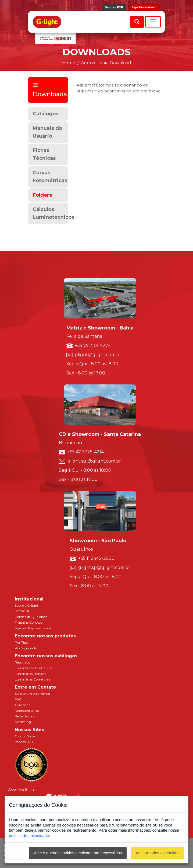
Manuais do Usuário (47, 132)
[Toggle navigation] (153, 22)
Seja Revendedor (145, 7)
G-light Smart (26, 736)
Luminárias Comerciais (33, 679)
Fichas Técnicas (44, 154)
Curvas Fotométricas (50, 177)
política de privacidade (29, 836)
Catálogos (46, 114)
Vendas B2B (114, 7)
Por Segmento (26, 648)
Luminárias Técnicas (30, 674)
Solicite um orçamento (32, 694)
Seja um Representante (33, 628)
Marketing (23, 722)
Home (69, 63)
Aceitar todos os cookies (158, 853)
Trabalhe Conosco (29, 622)
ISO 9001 (22, 611)
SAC (18, 699)
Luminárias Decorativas (33, 668)
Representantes (27, 711)
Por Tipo (21, 642)
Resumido (23, 662)
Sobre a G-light (27, 605)
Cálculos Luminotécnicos (51, 213)
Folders (42, 195)
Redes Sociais (25, 716)
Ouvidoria (23, 705)
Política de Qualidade (31, 617)
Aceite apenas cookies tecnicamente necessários (78, 853)
